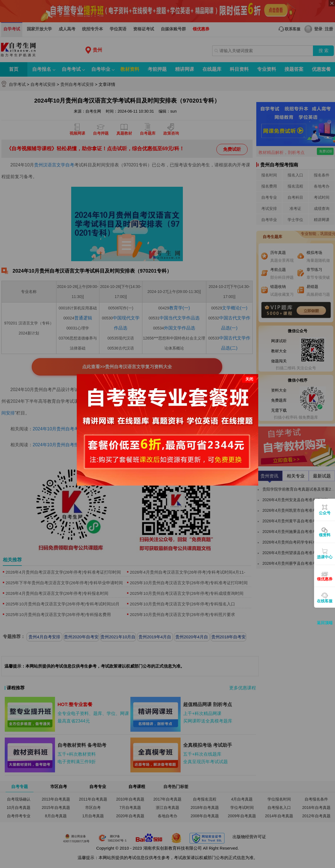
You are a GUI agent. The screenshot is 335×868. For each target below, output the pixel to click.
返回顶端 (325, 623)
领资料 (325, 535)
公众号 (325, 513)
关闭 (249, 371)
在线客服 (325, 601)
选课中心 (325, 557)
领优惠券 (325, 579)
